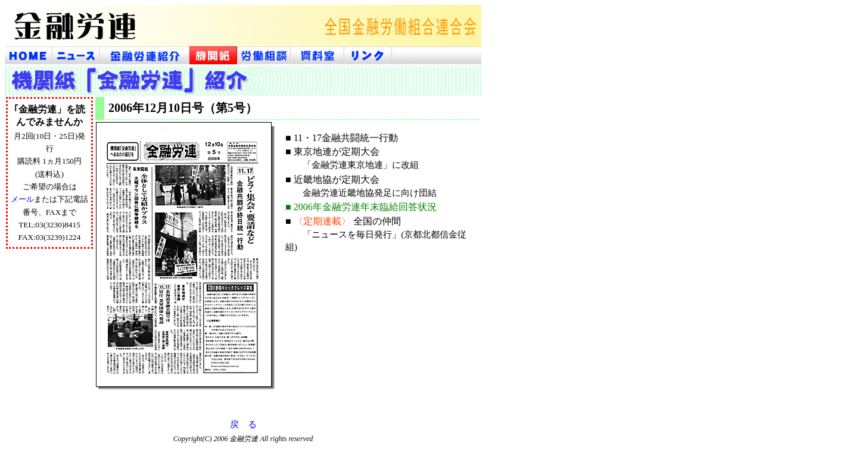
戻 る (243, 424)
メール (22, 199)
